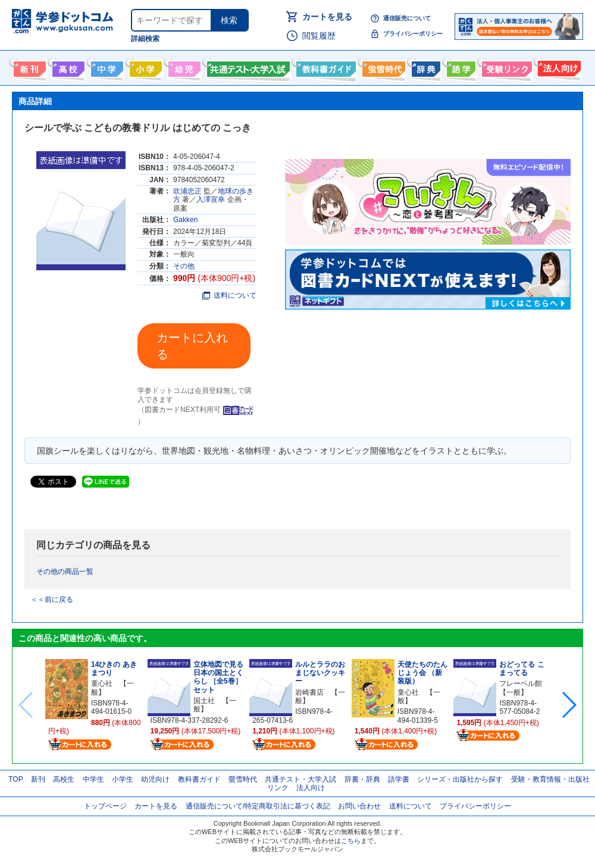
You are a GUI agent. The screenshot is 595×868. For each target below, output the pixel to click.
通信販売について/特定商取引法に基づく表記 (258, 806)
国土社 (204, 701)
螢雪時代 (382, 67)
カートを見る (327, 17)
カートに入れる (192, 346)
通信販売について (407, 18)
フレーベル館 (521, 683)
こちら (351, 841)
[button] (569, 705)
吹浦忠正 (187, 191)
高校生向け (67, 67)
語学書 (460, 67)
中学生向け (106, 67)
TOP (15, 779)
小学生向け (144, 67)
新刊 (38, 779)
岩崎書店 (309, 692)
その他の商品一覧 (65, 572)
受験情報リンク (505, 67)
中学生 (93, 779)
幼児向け (183, 67)
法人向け (558, 67)
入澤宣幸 (211, 199)
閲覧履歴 (319, 36)
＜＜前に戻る (52, 600)
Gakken (185, 220)
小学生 (123, 779)
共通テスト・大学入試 (247, 67)
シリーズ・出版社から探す (460, 779)
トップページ (105, 806)
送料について (229, 295)
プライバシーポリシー (413, 34)
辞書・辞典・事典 (425, 67)
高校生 (64, 779)
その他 (184, 266)
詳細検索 (145, 39)
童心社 (102, 683)
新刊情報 (28, 67)
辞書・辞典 (362, 779)
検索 (229, 20)
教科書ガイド (325, 67)
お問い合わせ (359, 806)
